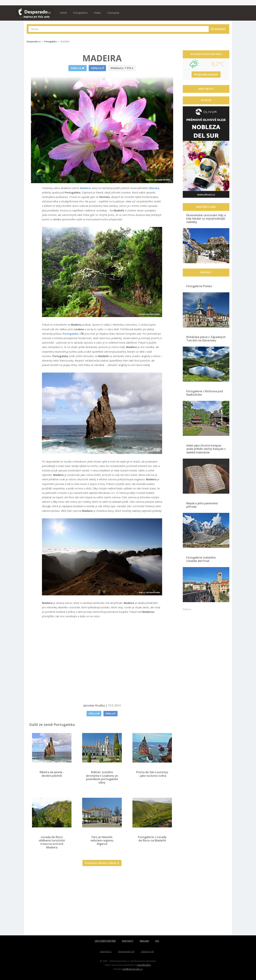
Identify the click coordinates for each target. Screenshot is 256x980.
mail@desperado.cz (132, 969)
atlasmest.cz (106, 951)
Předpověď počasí (206, 74)
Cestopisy (113, 13)
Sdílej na (94, 714)
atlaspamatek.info (126, 951)
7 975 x (122, 68)
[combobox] (119, 29)
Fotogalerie (80, 13)
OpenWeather (144, 965)
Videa (97, 13)
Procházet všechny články (102, 863)
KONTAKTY (128, 941)
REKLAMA (144, 941)
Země (63, 13)
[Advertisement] (102, 903)
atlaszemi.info (147, 951)
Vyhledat (218, 29)
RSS (157, 941)
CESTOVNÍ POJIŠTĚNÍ (105, 941)
